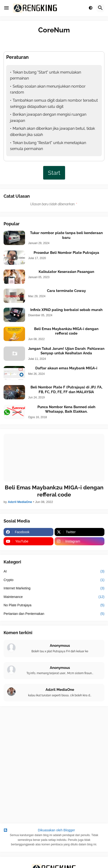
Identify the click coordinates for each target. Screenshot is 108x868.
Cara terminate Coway (66, 291)
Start (54, 173)
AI (54, 572)
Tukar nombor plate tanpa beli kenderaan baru (66, 235)
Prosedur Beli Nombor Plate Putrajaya (66, 253)
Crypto (54, 580)
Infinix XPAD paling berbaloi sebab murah (66, 310)
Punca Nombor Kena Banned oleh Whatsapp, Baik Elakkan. (66, 409)
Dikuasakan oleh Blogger (39, 830)
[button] (6, 8)
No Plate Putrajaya (54, 605)
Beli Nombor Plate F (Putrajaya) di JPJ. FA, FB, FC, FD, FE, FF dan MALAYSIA (66, 390)
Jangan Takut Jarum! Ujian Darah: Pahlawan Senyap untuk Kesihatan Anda (66, 351)
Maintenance (54, 597)
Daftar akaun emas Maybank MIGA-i (66, 368)
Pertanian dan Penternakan (54, 614)
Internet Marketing (54, 588)
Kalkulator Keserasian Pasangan (66, 272)
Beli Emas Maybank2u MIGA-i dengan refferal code (66, 331)
